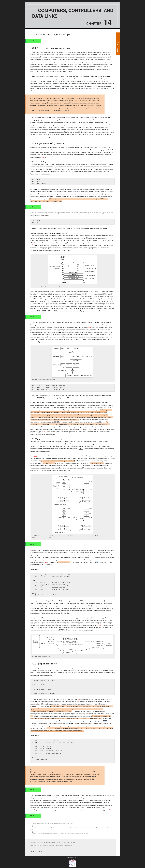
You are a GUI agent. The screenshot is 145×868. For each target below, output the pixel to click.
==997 (32, 790)
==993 (32, 41)
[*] (32, 716)
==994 (32, 207)
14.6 (100, 625)
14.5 (35, 456)
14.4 (90, 327)
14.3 (50, 240)
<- (74, 823)
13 (45, 431)
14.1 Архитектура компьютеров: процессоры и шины (58, 842)
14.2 (79, 699)
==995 (32, 317)
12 (32, 245)
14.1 (43, 157)
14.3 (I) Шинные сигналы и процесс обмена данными (55, 845)
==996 (32, 544)
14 (110, 809)
